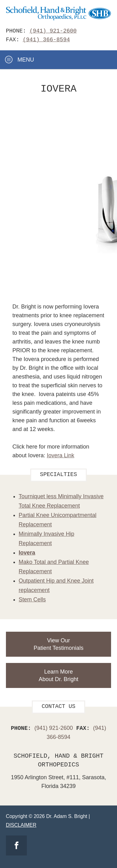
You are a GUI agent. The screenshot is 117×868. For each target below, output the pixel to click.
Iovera (27, 553)
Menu (19, 60)
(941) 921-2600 (53, 31)
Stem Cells (32, 600)
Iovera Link (61, 455)
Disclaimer (21, 825)
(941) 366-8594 (46, 40)
